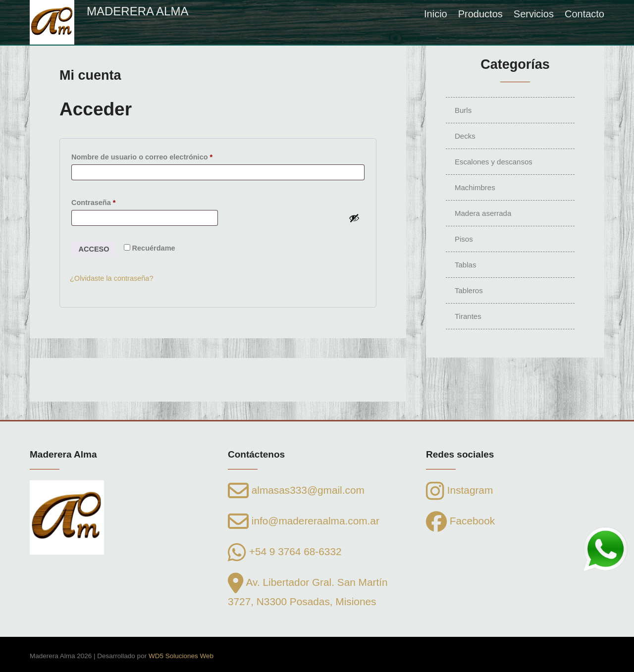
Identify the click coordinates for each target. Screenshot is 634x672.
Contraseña (112, 201)
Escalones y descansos (494, 162)
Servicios (534, 14)
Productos (480, 14)
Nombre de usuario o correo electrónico (161, 155)
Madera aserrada (483, 213)
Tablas (465, 265)
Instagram (459, 490)
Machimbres (475, 187)
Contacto (584, 14)
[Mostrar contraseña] (354, 218)
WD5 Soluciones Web (181, 656)
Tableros (469, 290)
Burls (463, 110)
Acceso (94, 249)
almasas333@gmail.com (296, 490)
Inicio (436, 14)
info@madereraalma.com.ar (304, 521)
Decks (465, 136)
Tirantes (468, 316)
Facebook (460, 521)
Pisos (464, 239)
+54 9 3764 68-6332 (285, 551)
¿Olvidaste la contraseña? (111, 278)
